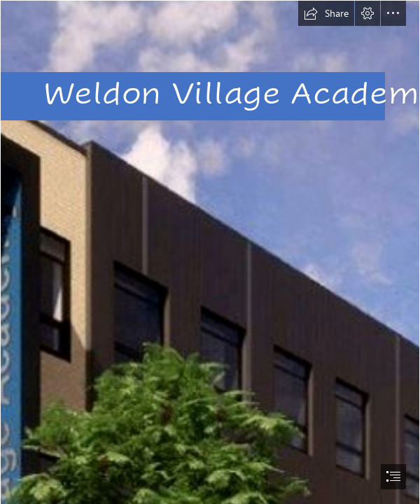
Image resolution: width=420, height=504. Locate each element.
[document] (210, 252)
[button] (326, 13)
